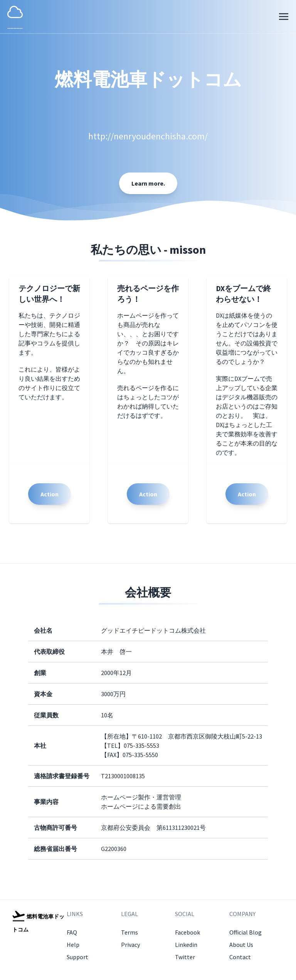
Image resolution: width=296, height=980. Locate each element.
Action (50, 494)
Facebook (188, 932)
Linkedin (186, 945)
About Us (241, 945)
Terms (129, 932)
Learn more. (148, 183)
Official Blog (246, 932)
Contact (240, 957)
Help (73, 945)
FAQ (72, 932)
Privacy (130, 945)
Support (77, 957)
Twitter (185, 957)
